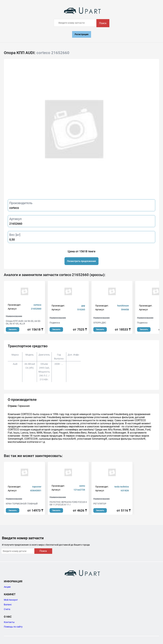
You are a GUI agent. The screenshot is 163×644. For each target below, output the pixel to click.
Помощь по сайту (13, 627)
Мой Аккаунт (11, 600)
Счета (7, 609)
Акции (7, 587)
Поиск (103, 23)
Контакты (9, 622)
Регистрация (82, 34)
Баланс (8, 604)
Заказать (13, 329)
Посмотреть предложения (81, 261)
